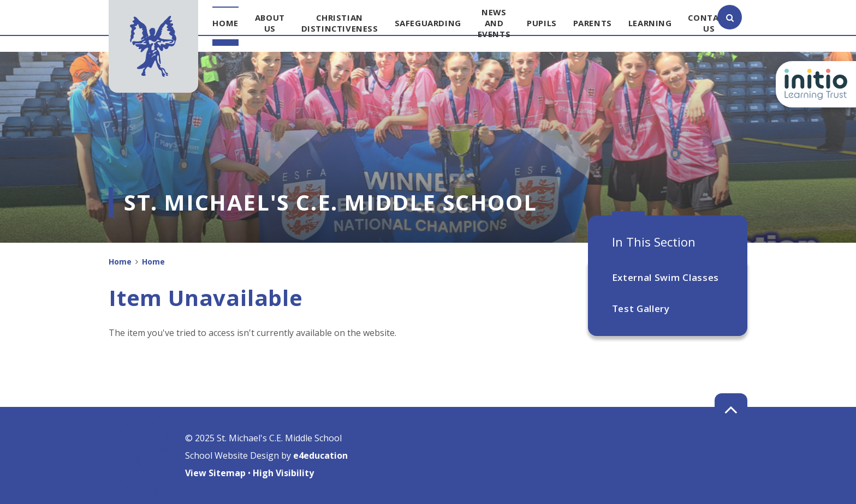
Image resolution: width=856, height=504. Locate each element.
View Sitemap (215, 473)
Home (120, 262)
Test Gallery (641, 308)
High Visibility (283, 473)
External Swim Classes (665, 277)
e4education (320, 455)
